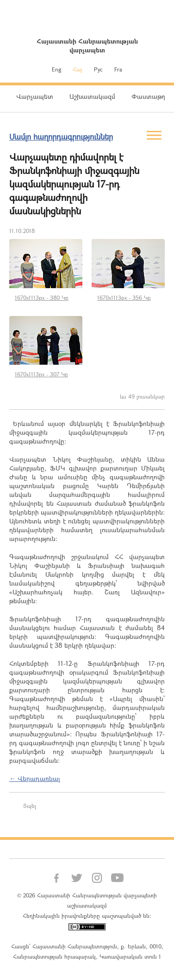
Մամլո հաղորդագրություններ (61, 137)
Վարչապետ (35, 96)
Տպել (30, 806)
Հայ (78, 69)
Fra (118, 69)
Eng (56, 69)
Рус (98, 69)
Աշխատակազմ (92, 96)
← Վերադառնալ (35, 778)
